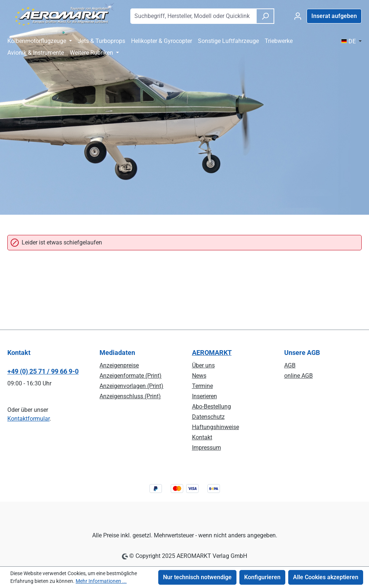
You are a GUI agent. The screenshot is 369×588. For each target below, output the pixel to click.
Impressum (207, 448)
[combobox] (193, 16)
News (199, 376)
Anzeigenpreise (119, 365)
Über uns (203, 365)
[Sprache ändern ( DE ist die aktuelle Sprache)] (351, 41)
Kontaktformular (28, 419)
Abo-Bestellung (211, 406)
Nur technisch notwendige (197, 577)
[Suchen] (265, 16)
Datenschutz (208, 417)
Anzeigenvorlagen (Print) (131, 386)
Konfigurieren (262, 577)
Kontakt (202, 437)
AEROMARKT (212, 353)
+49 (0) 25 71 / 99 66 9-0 (43, 371)
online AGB (299, 376)
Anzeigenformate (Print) (131, 376)
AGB (290, 365)
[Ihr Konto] (298, 16)
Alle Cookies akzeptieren (326, 577)
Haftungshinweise (216, 427)
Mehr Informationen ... (101, 581)
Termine (202, 386)
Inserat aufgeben (334, 16)
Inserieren (205, 396)
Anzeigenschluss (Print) (130, 396)
